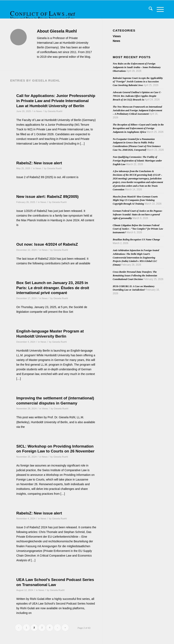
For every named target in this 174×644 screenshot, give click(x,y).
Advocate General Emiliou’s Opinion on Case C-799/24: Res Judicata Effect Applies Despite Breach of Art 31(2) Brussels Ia (137, 96)
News (39, 111)
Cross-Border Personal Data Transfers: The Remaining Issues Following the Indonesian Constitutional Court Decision (135, 276)
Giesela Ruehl (55, 111)
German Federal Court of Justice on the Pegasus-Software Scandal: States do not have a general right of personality (138, 215)
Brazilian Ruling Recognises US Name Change (136, 240)
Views (45, 409)
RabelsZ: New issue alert (39, 163)
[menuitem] (149, 9)
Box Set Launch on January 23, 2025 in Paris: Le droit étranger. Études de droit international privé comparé (53, 288)
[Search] (149, 9)
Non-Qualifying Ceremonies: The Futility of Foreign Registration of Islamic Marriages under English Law (137, 161)
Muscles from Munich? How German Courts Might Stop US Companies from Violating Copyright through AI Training (135, 200)
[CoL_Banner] (43, 13)
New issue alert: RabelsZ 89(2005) (47, 197)
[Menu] (158, 9)
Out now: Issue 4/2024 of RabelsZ (47, 244)
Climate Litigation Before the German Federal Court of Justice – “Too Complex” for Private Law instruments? (138, 229)
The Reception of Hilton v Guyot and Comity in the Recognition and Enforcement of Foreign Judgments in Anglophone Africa (138, 128)
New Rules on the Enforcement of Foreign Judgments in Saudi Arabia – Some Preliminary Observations (137, 67)
